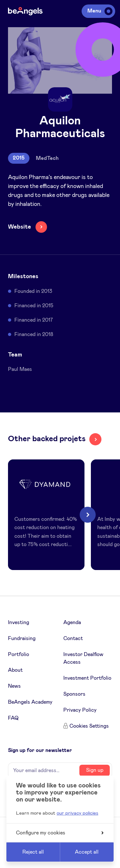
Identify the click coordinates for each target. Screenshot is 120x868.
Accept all (87, 852)
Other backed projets (47, 439)
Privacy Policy (80, 710)
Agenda (72, 622)
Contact (73, 638)
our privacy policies (77, 813)
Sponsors (74, 694)
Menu (99, 11)
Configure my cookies (60, 833)
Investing (19, 622)
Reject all (33, 852)
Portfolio (19, 654)
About (15, 670)
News (14, 686)
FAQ (13, 718)
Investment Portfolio (87, 678)
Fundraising (22, 638)
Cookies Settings (89, 726)
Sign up (95, 770)
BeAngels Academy (30, 702)
